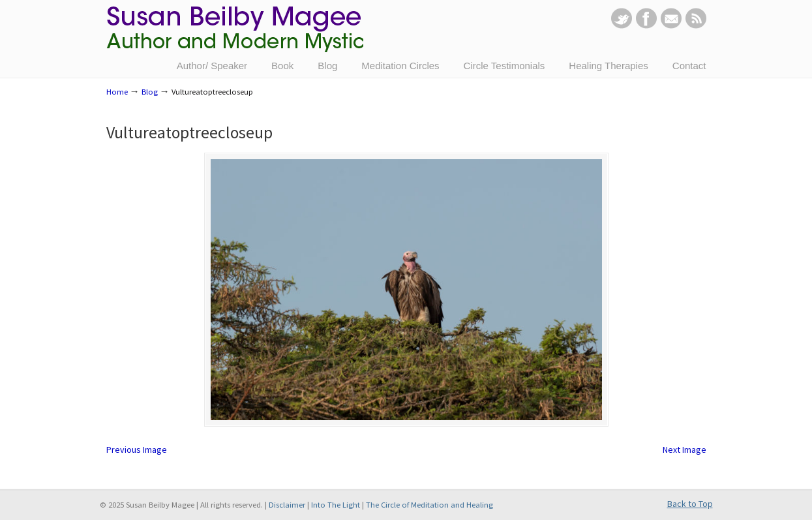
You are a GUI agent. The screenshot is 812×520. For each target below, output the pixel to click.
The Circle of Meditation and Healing (429, 505)
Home (117, 92)
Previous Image (137, 450)
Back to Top (690, 504)
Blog (150, 92)
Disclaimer (287, 505)
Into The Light (336, 505)
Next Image (684, 450)
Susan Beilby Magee (235, 36)
